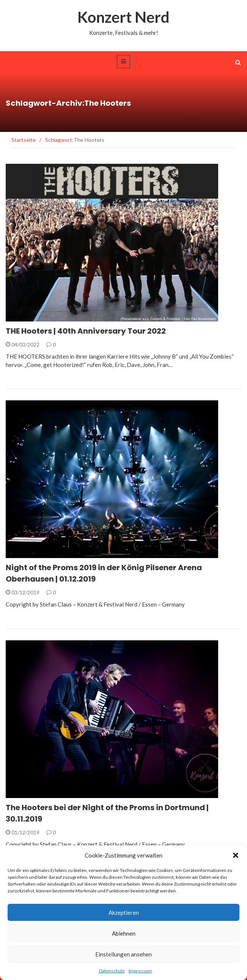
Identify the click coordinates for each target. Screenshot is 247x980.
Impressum (140, 971)
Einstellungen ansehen (123, 954)
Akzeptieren (124, 913)
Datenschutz (112, 971)
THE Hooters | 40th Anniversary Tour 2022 (86, 331)
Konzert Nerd (123, 17)
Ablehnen (124, 933)
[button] (236, 855)
